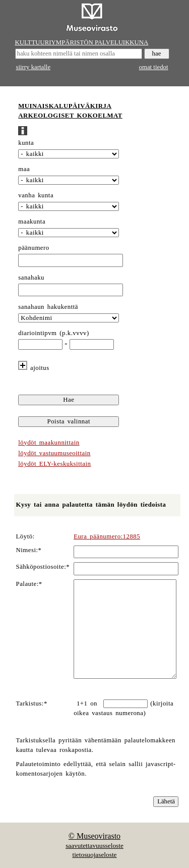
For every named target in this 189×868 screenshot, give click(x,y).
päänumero (34, 248)
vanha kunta (36, 195)
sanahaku (31, 278)
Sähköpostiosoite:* (43, 567)
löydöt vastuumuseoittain (54, 453)
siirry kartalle (34, 67)
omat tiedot (154, 67)
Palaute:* (29, 584)
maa (24, 169)
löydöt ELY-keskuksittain (54, 464)
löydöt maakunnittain (49, 443)
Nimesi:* (29, 550)
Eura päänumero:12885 (107, 536)
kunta (26, 143)
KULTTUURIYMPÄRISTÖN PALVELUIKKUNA (82, 42)
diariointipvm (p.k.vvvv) (54, 333)
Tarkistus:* (32, 703)
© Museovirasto (94, 836)
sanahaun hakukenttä (48, 307)
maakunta (32, 222)
